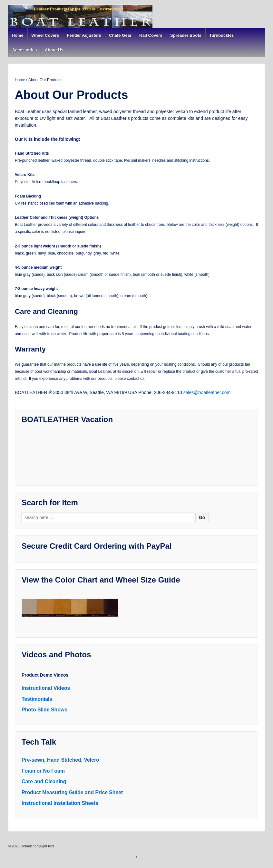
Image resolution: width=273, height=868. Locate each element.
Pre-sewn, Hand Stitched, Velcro (60, 760)
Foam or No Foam (43, 771)
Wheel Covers (45, 35)
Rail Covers (151, 35)
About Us (54, 50)
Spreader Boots (186, 35)
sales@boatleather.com (207, 392)
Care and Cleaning (44, 781)
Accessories (25, 50)
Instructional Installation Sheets (60, 803)
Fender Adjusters (84, 35)
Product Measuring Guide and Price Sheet (72, 792)
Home (18, 35)
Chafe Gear (120, 35)
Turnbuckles (221, 35)
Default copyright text (37, 846)
